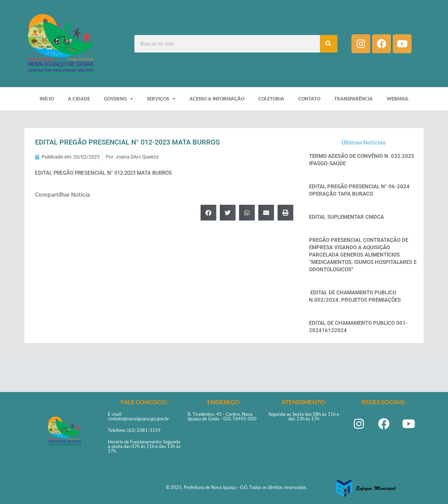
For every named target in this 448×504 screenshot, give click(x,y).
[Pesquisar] (329, 44)
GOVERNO (118, 99)
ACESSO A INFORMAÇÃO (217, 99)
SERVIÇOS (161, 99)
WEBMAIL (398, 99)
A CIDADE (79, 99)
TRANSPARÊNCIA (353, 99)
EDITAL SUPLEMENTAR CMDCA (346, 217)
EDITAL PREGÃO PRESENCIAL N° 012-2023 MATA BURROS (103, 173)
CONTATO (309, 99)
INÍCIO (47, 99)
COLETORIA (271, 99)
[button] (208, 213)
